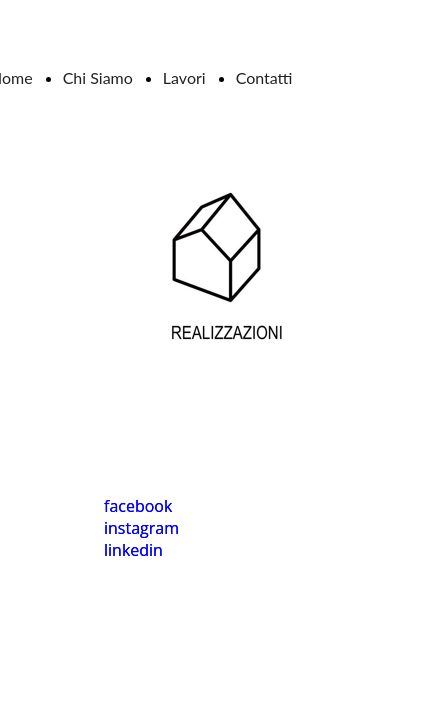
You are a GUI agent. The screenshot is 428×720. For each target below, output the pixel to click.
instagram (141, 528)
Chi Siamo (98, 77)
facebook (138, 506)
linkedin (133, 550)
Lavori (184, 77)
